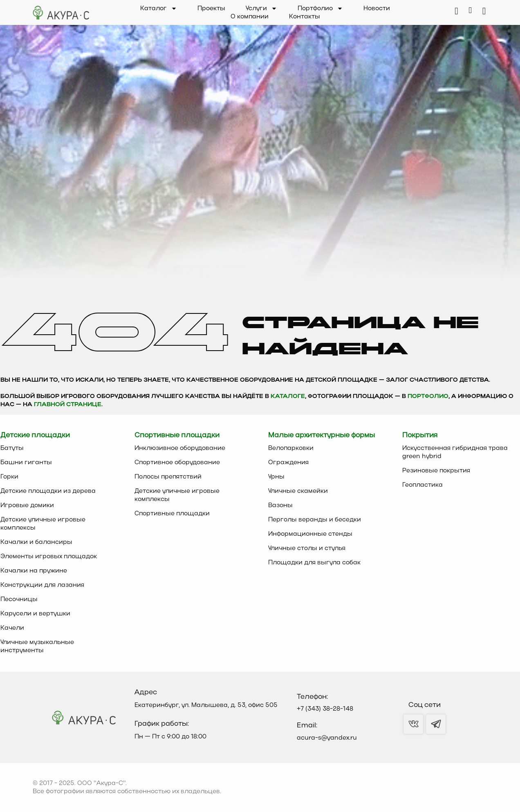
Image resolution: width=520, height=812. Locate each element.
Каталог (159, 9)
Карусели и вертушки (35, 614)
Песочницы (19, 599)
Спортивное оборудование (177, 463)
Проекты (211, 9)
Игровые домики (27, 506)
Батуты (12, 448)
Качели (12, 628)
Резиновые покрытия (436, 471)
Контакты (305, 17)
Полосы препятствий (168, 477)
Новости (377, 9)
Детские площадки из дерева (48, 491)
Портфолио (320, 9)
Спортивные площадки (172, 514)
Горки (9, 477)
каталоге (288, 397)
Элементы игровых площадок (49, 557)
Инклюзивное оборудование (180, 448)
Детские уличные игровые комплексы (43, 524)
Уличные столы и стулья (307, 548)
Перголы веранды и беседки (315, 520)
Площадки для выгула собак (314, 563)
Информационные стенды (310, 534)
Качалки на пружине (34, 571)
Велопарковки (291, 448)
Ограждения (288, 463)
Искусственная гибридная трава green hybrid (455, 452)
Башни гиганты (26, 463)
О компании (250, 17)
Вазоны (280, 506)
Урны (276, 477)
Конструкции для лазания (42, 585)
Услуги (261, 9)
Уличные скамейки (298, 491)
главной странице (68, 405)
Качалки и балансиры (36, 542)
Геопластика (422, 485)
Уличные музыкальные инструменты (37, 646)
